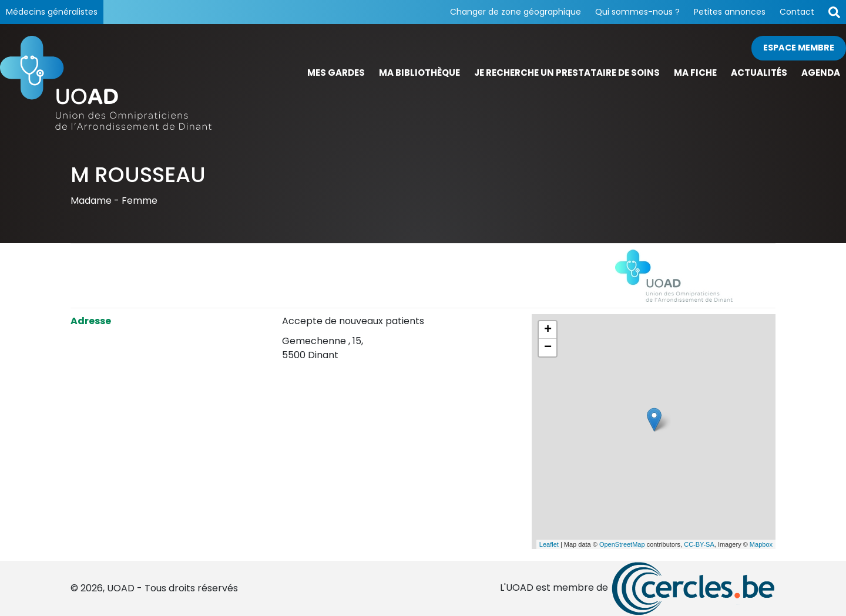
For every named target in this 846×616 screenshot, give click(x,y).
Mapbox (761, 544)
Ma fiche (695, 73)
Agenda (821, 73)
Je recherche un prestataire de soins (567, 73)
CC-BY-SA (699, 544)
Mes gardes (336, 73)
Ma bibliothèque (419, 73)
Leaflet (549, 544)
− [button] (548, 348)
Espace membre (799, 48)
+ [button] (548, 330)
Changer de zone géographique (516, 12)
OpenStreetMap (622, 544)
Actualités (759, 73)
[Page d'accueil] (106, 83)
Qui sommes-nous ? (637, 12)
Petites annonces (730, 12)
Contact (797, 12)
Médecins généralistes (52, 12)
